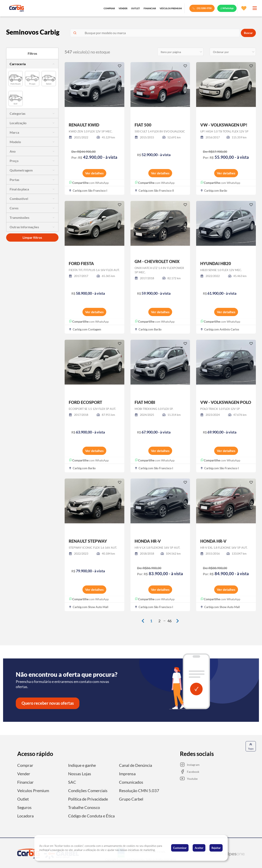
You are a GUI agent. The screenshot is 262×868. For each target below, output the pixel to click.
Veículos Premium (33, 790)
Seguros (24, 806)
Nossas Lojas (80, 773)
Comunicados (131, 782)
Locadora (25, 815)
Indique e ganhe (82, 765)
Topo (251, 746)
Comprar (25, 765)
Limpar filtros (32, 237)
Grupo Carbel (131, 798)
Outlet (23, 798)
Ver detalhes (94, 173)
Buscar (248, 33)
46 (169, 621)
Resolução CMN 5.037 (139, 790)
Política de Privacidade (88, 798)
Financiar (25, 782)
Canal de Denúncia (136, 765)
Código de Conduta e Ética (91, 815)
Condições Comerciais (88, 790)
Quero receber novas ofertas (48, 703)
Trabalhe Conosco (84, 806)
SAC (72, 782)
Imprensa (127, 773)
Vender (24, 773)
